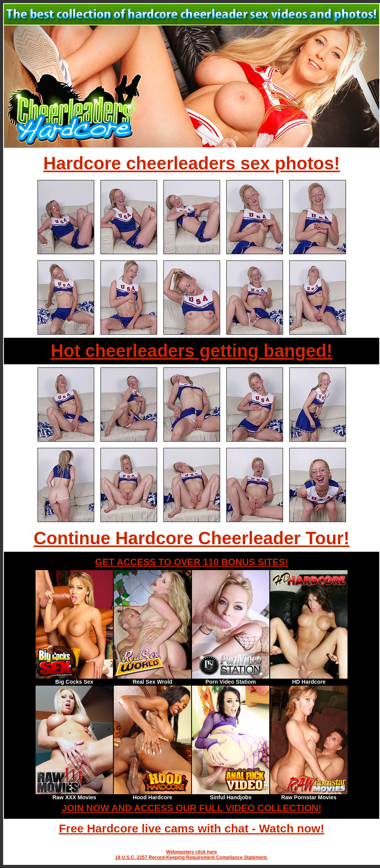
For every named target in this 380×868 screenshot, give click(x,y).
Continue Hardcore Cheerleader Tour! (192, 538)
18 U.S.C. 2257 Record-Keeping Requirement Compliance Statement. (192, 857)
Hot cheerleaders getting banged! (192, 351)
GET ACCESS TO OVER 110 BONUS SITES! (191, 562)
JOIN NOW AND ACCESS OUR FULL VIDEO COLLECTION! (192, 808)
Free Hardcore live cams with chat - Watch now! (191, 828)
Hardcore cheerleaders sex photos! (192, 163)
